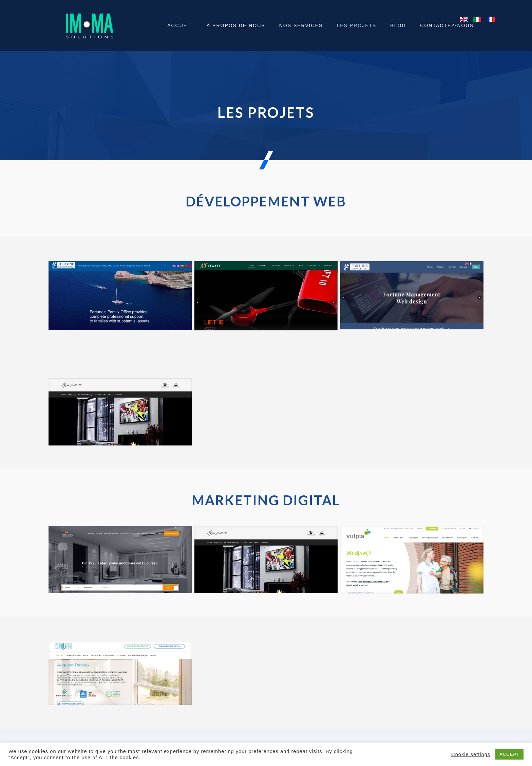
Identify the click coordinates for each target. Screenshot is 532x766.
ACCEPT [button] (509, 754)
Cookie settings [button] (471, 754)
